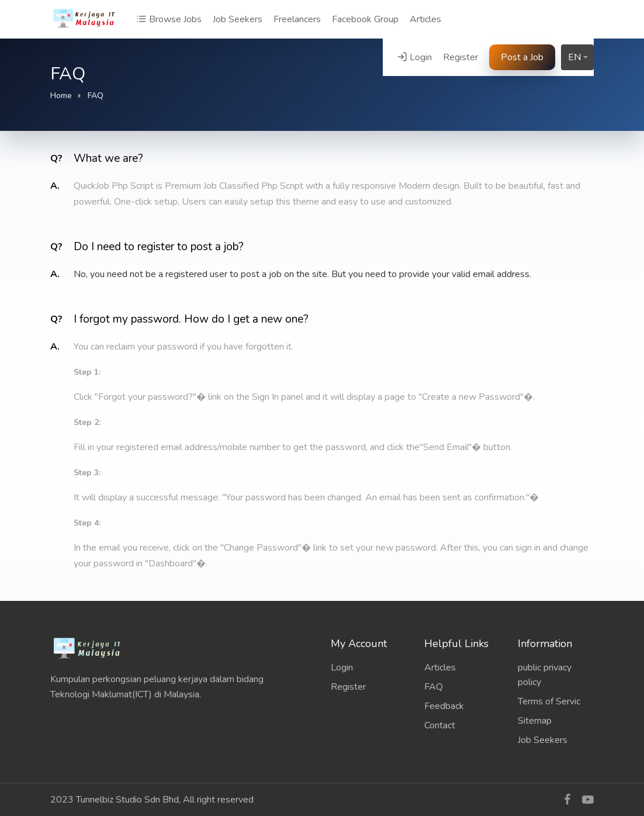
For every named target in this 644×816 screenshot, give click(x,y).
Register (461, 57)
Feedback (444, 706)
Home (61, 96)
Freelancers (297, 19)
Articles (425, 19)
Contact (440, 725)
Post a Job (522, 57)
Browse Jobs (169, 19)
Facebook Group (365, 19)
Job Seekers (238, 19)
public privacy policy (545, 675)
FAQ (434, 687)
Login (414, 57)
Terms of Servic (549, 701)
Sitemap (535, 721)
